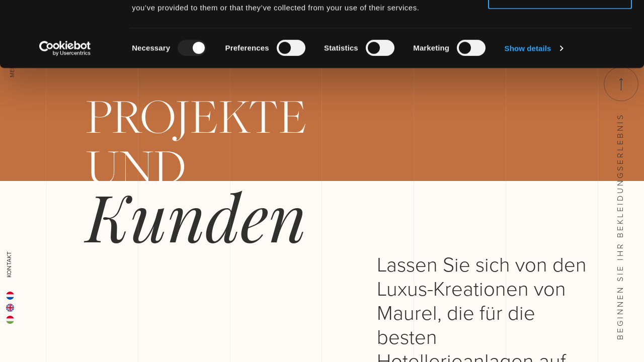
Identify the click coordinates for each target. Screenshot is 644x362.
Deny (560, 60)
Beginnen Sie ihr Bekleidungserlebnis (620, 203)
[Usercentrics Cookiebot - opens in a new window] (65, 114)
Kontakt (9, 264)
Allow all (560, 26)
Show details (528, 113)
